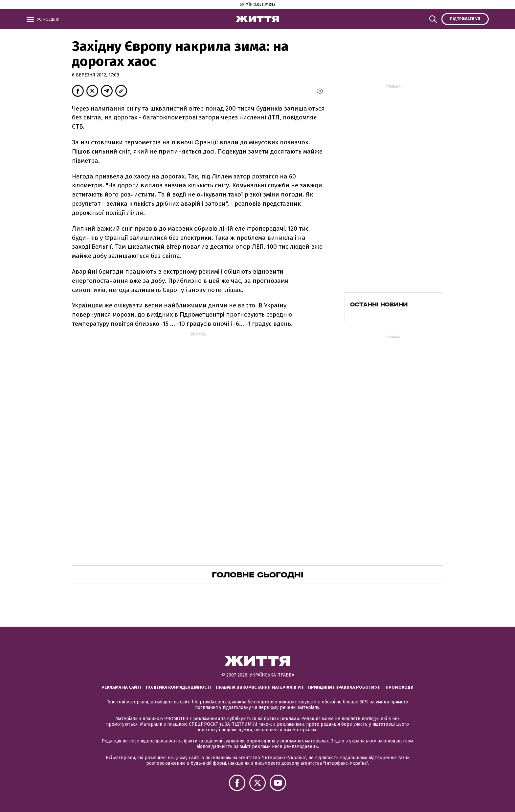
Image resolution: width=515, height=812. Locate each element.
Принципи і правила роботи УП (344, 687)
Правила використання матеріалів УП (259, 687)
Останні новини (379, 304)
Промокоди (400, 687)
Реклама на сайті (121, 687)
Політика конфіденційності (178, 687)
